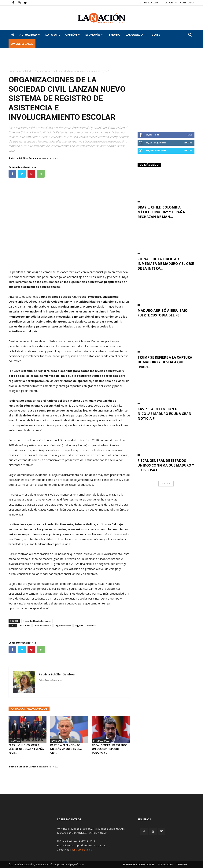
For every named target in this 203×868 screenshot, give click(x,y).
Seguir (188, 143)
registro (79, 625)
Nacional (15, 741)
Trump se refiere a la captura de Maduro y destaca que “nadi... (165, 362)
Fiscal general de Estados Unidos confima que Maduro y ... (110, 749)
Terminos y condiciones (138, 864)
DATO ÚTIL (53, 35)
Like (190, 135)
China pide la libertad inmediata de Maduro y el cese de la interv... (166, 264)
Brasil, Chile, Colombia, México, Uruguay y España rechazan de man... (161, 212)
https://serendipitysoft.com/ (69, 864)
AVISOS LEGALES (22, 44)
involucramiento (42, 625)
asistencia (25, 625)
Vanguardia (136, 35)
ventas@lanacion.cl (82, 850)
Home (12, 71)
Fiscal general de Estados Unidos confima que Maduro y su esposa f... (166, 465)
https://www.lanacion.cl (51, 680)
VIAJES (156, 35)
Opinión (73, 35)
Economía (94, 35)
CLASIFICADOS (187, 3)
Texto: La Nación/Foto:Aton (37, 621)
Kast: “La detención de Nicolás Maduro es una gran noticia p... (164, 414)
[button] (190, 35)
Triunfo (114, 35)
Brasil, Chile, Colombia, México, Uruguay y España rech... (26, 749)
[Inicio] (13, 35)
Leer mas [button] (165, 484)
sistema (91, 625)
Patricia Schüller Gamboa (24, 158)
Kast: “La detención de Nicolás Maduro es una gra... (66, 749)
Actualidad (30, 35)
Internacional (101, 741)
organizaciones (63, 625)
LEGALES (171, 3)
